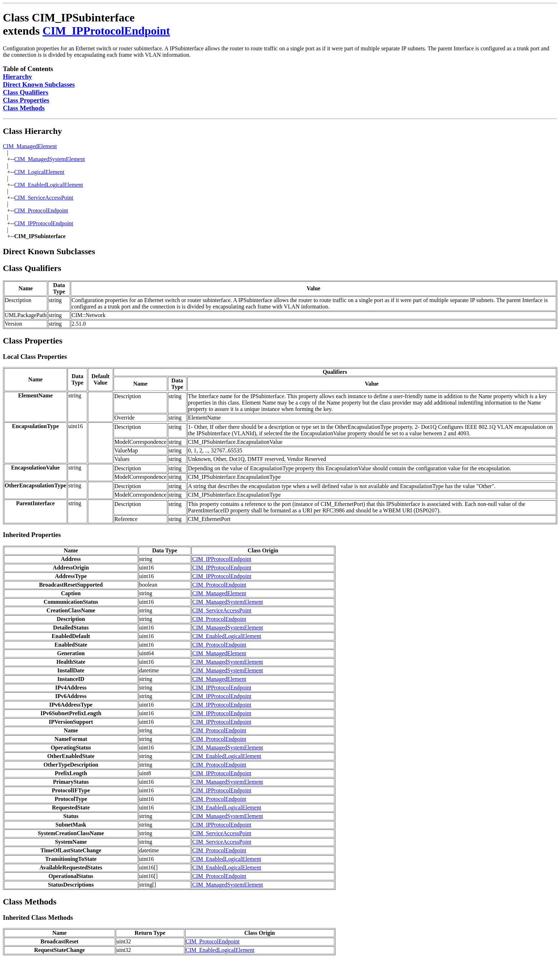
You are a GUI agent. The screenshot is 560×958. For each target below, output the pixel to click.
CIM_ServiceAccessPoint (44, 198)
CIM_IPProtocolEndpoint (106, 31)
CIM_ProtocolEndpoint (41, 210)
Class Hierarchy (32, 131)
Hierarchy (17, 77)
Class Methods (24, 108)
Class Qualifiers (26, 92)
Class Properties (26, 100)
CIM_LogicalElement (39, 172)
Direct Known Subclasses (39, 84)
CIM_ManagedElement (30, 146)
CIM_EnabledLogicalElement (49, 185)
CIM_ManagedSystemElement (50, 159)
